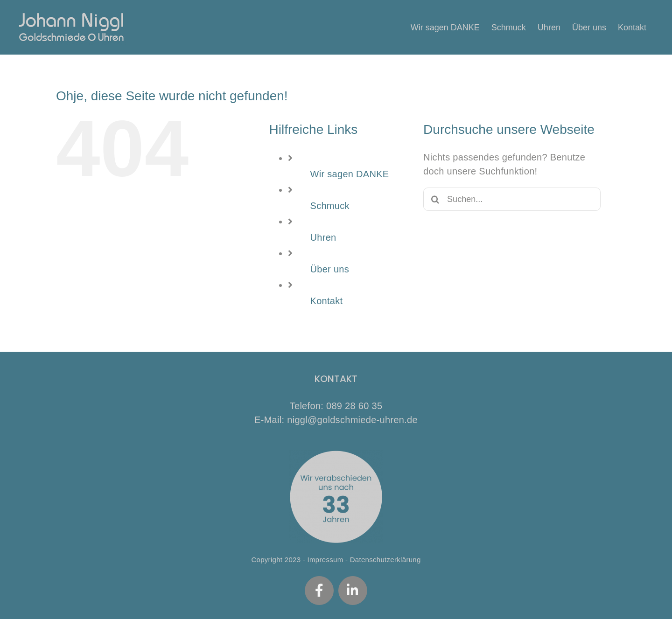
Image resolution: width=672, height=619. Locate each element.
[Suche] (435, 199)
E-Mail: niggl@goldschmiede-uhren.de (336, 420)
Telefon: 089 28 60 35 (336, 406)
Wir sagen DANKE (350, 174)
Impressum (325, 560)
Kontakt (327, 301)
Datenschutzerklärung (385, 560)
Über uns (330, 269)
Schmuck (330, 206)
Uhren (323, 237)
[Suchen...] (512, 199)
